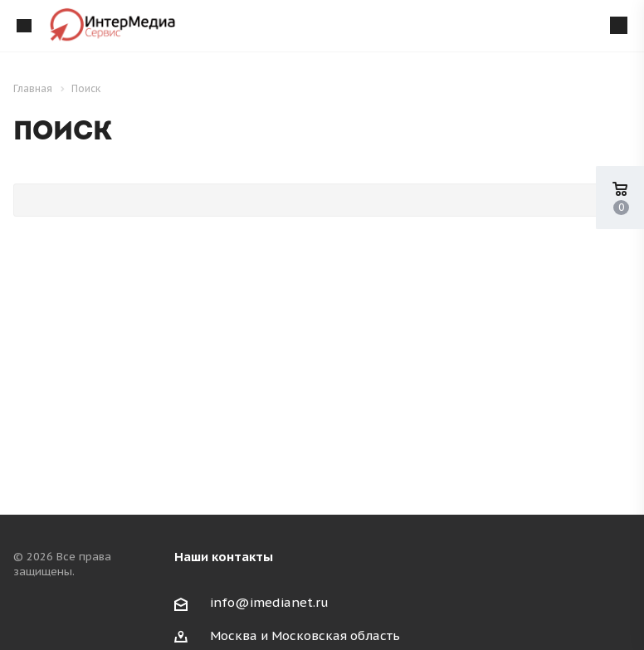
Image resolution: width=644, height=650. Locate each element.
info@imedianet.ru (269, 602)
